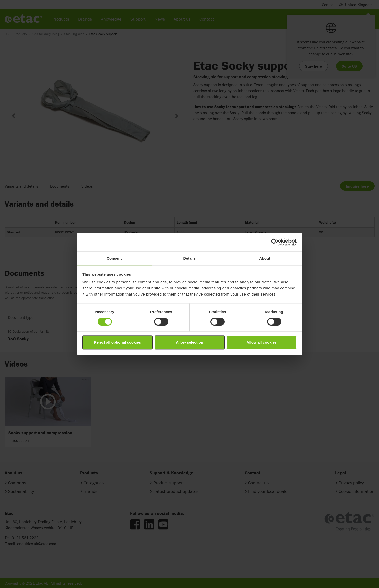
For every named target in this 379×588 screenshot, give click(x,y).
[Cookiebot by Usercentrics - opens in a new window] (275, 242)
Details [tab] (190, 258)
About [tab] (265, 258)
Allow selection (189, 342)
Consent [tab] (114, 258)
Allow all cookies (262, 342)
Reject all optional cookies (117, 342)
